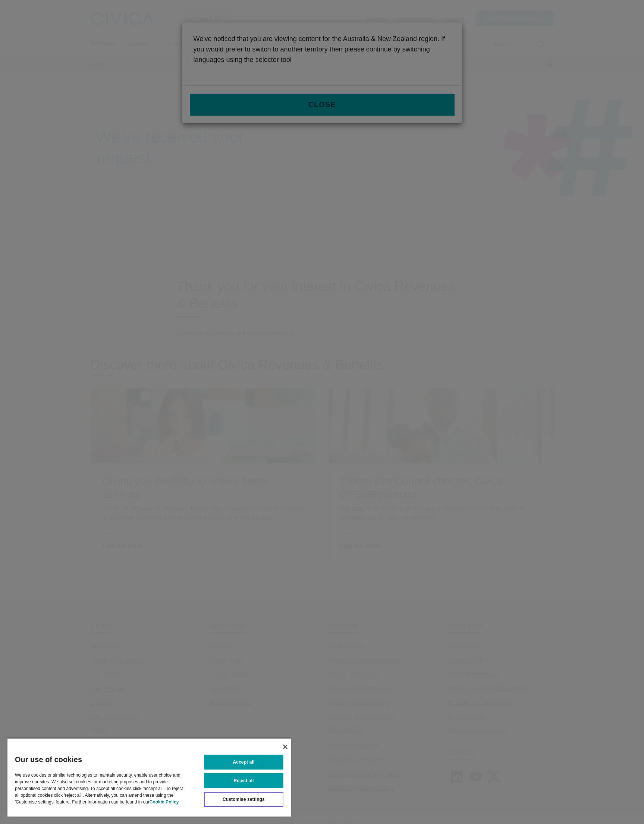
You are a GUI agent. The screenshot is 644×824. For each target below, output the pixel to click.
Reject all (244, 781)
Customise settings (244, 799)
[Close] (285, 747)
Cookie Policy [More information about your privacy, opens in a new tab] (164, 802)
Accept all (244, 762)
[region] (149, 777)
